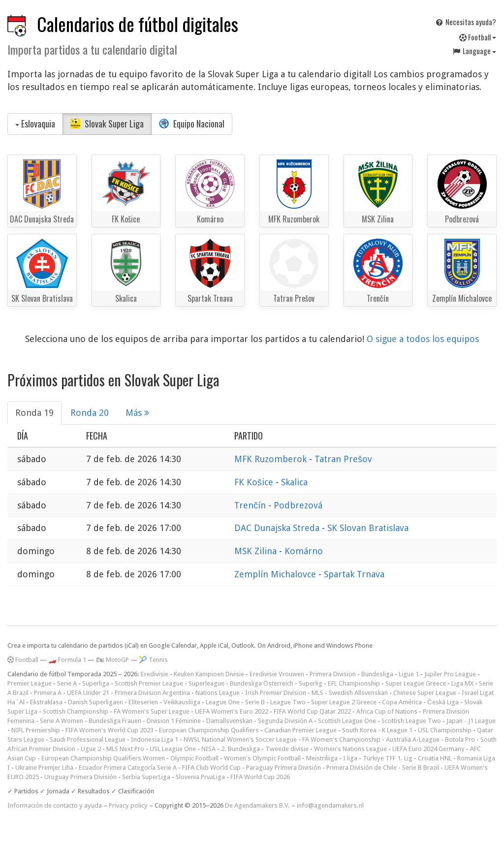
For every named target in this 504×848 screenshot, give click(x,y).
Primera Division (333, 674)
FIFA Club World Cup (211, 768)
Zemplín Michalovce (276, 574)
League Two (288, 702)
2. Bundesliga (240, 749)
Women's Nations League (350, 749)
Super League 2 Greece (344, 702)
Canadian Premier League (300, 730)
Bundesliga (377, 674)
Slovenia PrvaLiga (200, 777)
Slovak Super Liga (107, 124)
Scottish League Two (411, 721)
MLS (317, 693)
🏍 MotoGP (112, 660)
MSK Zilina (257, 551)
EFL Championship (354, 683)
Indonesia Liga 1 (155, 739)
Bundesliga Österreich (262, 683)
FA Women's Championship (341, 739)
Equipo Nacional (192, 124)
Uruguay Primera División (80, 777)
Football (478, 37)
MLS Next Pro (125, 749)
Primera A (48, 693)
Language (474, 51)
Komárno (304, 551)
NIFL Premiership (36, 730)
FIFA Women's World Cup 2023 (110, 730)
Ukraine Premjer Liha (44, 768)
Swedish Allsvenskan (358, 693)
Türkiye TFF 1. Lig (388, 758)
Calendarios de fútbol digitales (138, 24)
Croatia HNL (435, 758)
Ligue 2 (91, 749)
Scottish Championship (76, 711)
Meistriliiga (322, 758)
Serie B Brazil (421, 768)
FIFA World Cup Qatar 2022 (312, 711)
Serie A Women (62, 721)
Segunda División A (285, 721)
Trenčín (251, 505)
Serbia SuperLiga (146, 777)
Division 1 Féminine (174, 721)
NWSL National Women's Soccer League (240, 739)
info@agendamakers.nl (330, 805)
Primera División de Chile (362, 768)
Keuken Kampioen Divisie (209, 674)
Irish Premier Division (276, 693)
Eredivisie (155, 674)
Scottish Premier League (149, 683)
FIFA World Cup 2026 (260, 777)
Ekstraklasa (46, 702)
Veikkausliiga (182, 702)
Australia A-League (413, 739)
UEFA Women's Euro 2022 (232, 711)
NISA (208, 749)
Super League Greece (416, 683)
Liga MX (462, 683)
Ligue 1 (409, 674)
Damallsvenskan (229, 721)
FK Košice (255, 482)
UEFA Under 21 (88, 693)
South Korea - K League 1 (377, 730)
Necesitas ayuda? (465, 22)
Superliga (96, 683)
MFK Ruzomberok (272, 459)
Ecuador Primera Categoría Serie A (128, 768)
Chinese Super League (425, 693)
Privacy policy (128, 805)
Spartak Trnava (354, 574)
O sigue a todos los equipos (423, 339)
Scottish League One (347, 721)
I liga (350, 758)
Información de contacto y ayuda (55, 805)
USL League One (173, 749)
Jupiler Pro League (450, 674)
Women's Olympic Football (262, 758)
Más (137, 413)
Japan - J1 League (471, 721)
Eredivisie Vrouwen (277, 674)
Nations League (218, 693)
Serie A (67, 683)
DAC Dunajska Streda (278, 528)
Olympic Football (194, 758)
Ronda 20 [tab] (90, 413)
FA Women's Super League (152, 711)
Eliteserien (143, 702)
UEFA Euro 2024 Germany (428, 749)
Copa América (402, 702)
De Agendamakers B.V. (257, 805)
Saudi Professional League (88, 739)
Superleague (206, 683)
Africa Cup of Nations (387, 711)
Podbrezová (298, 505)
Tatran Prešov (343, 459)
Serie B (255, 702)
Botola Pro (460, 739)
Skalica (294, 482)
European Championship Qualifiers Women (103, 758)
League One (223, 702)
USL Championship (445, 730)
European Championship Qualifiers (209, 730)
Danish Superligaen (95, 702)
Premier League (30, 683)
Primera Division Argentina (152, 693)
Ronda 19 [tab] (34, 413)
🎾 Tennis (153, 660)
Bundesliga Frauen (115, 721)
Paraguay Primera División (283, 768)
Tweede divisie (287, 749)
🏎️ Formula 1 (67, 660)
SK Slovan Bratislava (368, 528)
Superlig (311, 683)
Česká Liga (443, 702)
